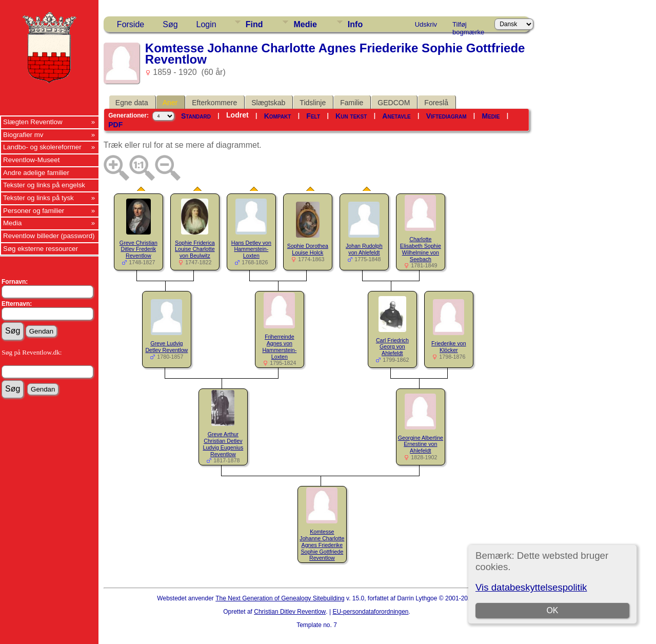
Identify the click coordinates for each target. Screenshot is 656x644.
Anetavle (396, 116)
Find (254, 24)
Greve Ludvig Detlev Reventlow (166, 347)
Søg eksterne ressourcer (41, 249)
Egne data (132, 103)
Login (206, 24)
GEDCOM (394, 103)
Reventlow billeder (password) (49, 236)
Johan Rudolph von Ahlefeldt (364, 249)
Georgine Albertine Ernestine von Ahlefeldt (421, 444)
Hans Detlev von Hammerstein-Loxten (251, 249)
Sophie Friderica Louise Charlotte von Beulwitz (195, 249)
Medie (305, 24)
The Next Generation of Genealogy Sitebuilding (280, 598)
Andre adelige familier (36, 173)
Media (12, 223)
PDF (115, 125)
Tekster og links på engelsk (44, 185)
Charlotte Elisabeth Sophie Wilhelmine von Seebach (421, 249)
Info (355, 24)
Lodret (237, 115)
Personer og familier (34, 211)
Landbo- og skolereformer (42, 147)
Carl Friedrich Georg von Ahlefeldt (392, 347)
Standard (196, 116)
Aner (170, 103)
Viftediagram (446, 116)
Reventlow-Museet (31, 160)
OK (552, 610)
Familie (352, 103)
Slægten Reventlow (33, 122)
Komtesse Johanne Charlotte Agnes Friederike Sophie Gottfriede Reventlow (322, 545)
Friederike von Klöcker (449, 347)
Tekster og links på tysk (38, 198)
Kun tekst (351, 116)
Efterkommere (214, 103)
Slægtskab (268, 103)
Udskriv (426, 24)
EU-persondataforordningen (370, 612)
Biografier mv (23, 135)
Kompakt (278, 116)
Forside (131, 24)
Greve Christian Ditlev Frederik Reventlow (138, 249)
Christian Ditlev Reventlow (290, 612)
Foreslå (436, 103)
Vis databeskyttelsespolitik (531, 587)
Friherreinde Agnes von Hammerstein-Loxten (279, 346)
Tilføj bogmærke (468, 26)
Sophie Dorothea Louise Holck (308, 249)
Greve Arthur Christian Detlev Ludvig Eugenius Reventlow (223, 444)
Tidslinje (313, 103)
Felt (313, 116)
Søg (170, 24)
